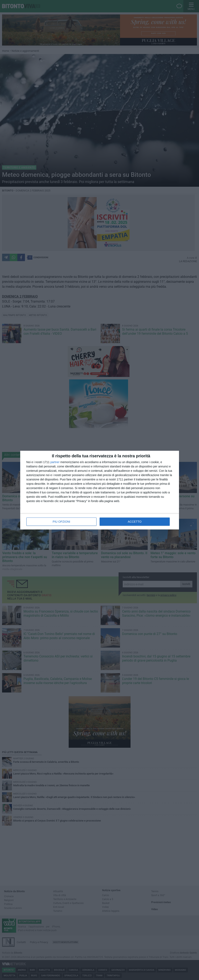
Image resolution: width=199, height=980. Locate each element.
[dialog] (100, 490)
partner (55, 462)
